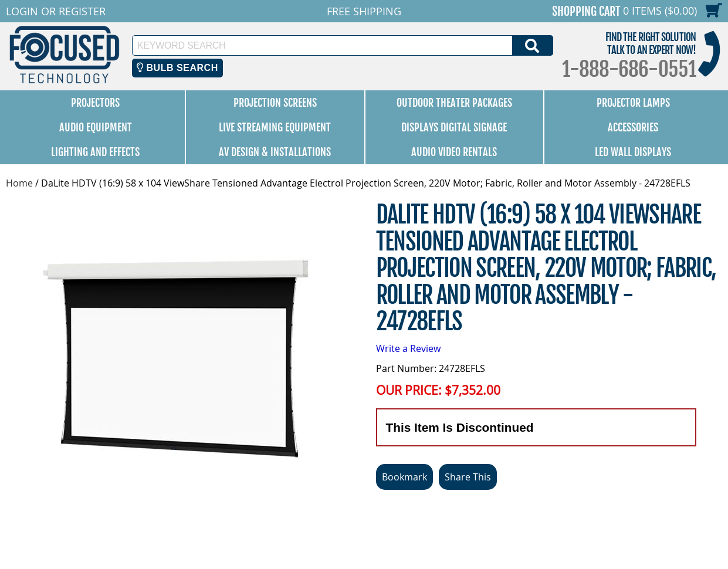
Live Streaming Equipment (275, 127)
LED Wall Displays (633, 152)
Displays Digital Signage (454, 127)
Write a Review (408, 348)
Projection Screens (275, 103)
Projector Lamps (633, 103)
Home (19, 183)
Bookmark (404, 477)
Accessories (633, 127)
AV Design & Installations (275, 152)
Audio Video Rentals (454, 152)
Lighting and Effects (95, 152)
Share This (468, 477)
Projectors (95, 103)
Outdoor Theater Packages (454, 103)
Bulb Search (177, 68)
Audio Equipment (96, 127)
